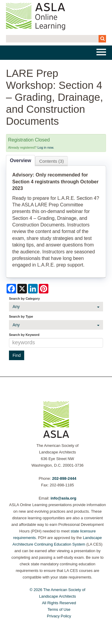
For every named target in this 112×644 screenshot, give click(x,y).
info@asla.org (63, 498)
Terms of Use (59, 609)
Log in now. (46, 147)
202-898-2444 (64, 478)
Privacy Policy (59, 616)
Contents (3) (52, 161)
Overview (20, 160)
